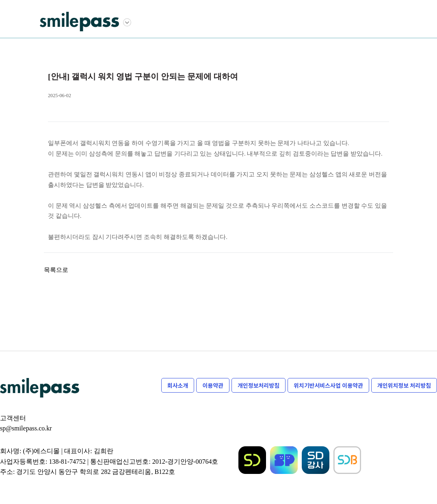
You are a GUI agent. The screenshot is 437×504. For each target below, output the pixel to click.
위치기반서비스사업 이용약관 (328, 386)
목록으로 (56, 270)
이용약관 (213, 386)
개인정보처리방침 (259, 386)
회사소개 (178, 386)
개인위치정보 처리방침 (404, 386)
